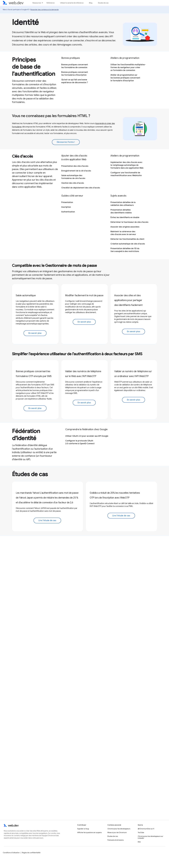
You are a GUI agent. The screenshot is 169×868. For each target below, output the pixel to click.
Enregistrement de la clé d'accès (76, 171)
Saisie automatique (26, 295)
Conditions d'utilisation (11, 853)
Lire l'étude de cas (47, 520)
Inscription (66, 207)
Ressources (37, 3)
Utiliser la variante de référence (72, 3)
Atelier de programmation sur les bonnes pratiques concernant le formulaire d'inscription (125, 78)
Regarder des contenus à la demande (45, 10)
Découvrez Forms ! (66, 142)
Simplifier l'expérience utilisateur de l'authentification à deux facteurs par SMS (77, 354)
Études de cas (103, 3)
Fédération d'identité (26, 435)
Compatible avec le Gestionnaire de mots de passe (54, 265)
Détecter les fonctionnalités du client (127, 239)
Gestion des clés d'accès (73, 183)
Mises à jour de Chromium (117, 832)
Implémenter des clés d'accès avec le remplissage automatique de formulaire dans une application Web (127, 165)
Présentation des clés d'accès (75, 166)
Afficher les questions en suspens (89, 832)
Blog (91, 3)
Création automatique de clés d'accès (128, 244)
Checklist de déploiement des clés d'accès (81, 188)
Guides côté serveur (72, 196)
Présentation (67, 202)
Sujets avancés (118, 196)
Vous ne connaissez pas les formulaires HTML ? (51, 116)
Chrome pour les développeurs (119, 829)
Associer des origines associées (125, 227)
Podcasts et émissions (116, 840)
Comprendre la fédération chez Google (86, 429)
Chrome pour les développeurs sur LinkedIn (150, 837)
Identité (25, 22)
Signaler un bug (83, 829)
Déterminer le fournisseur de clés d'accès (129, 222)
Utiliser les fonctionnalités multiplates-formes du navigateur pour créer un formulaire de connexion (128, 67)
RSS (139, 842)
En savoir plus (35, 333)
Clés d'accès (22, 156)
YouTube (141, 832)
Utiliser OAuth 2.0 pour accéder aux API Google (87, 436)
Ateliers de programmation (125, 58)
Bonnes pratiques (71, 58)
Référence (51, 3)
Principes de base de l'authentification (34, 67)
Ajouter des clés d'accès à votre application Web (74, 158)
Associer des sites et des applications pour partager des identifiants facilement (128, 300)
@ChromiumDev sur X (146, 829)
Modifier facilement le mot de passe (84, 295)
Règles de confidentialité (31, 853)
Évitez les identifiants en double (125, 217)
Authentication (68, 212)
